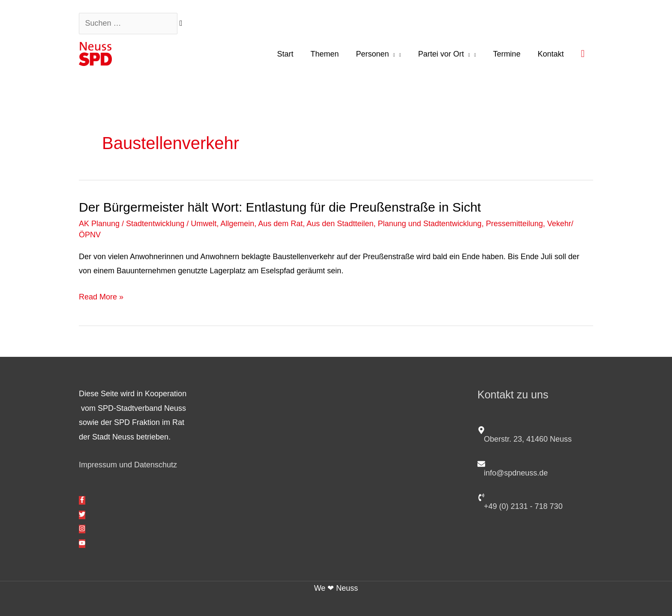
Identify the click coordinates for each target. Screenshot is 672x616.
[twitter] (82, 515)
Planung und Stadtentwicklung (429, 224)
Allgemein (237, 224)
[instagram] (82, 529)
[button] (583, 54)
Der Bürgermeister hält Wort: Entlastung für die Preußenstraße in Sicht (280, 207)
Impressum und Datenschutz (128, 465)
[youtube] (82, 544)
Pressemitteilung (514, 224)
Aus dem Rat (280, 224)
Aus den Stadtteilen (340, 224)
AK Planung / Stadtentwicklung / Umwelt (148, 224)
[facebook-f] (82, 500)
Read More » (101, 297)
